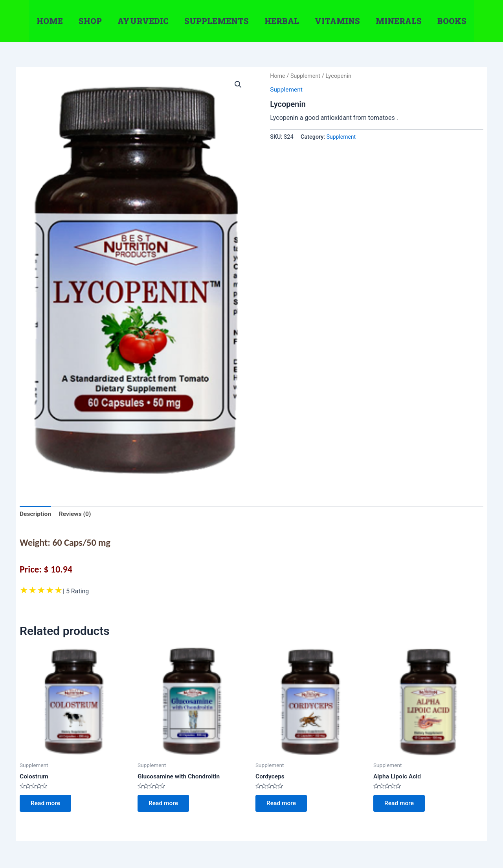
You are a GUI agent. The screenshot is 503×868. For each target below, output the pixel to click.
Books (452, 21)
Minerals (399, 21)
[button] (238, 84)
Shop (90, 21)
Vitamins (337, 21)
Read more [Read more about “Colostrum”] (47, 805)
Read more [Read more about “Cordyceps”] (282, 805)
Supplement (306, 76)
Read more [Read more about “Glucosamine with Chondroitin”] (164, 805)
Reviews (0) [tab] (76, 514)
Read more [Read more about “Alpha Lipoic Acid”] (400, 805)
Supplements (217, 21)
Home (50, 21)
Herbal (282, 21)
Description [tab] (36, 514)
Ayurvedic (143, 21)
